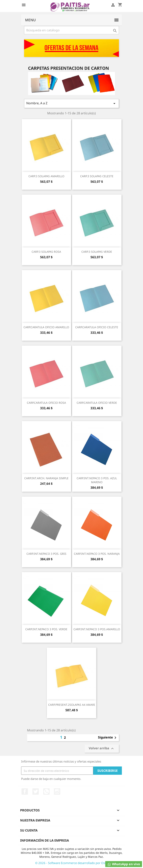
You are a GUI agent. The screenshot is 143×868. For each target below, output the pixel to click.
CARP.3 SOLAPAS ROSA (46, 252)
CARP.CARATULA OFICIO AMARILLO (46, 327)
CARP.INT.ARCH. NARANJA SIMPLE (46, 478)
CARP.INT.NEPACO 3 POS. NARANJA (97, 554)
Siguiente (108, 738)
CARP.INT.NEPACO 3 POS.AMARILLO (97, 629)
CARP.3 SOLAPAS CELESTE (97, 176)
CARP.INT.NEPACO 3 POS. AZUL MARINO (97, 480)
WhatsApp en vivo (124, 864)
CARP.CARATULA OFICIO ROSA (46, 403)
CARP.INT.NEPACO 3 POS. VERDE (46, 629)
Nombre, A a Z (71, 103)
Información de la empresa (45, 840)
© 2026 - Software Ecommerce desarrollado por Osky (72, 863)
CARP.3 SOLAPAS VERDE (97, 252)
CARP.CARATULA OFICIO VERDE (97, 403)
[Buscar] (71, 30)
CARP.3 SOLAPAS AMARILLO (46, 176)
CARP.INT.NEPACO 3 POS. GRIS (46, 554)
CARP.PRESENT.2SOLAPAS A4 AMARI (72, 705)
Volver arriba (102, 749)
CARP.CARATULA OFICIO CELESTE (97, 327)
